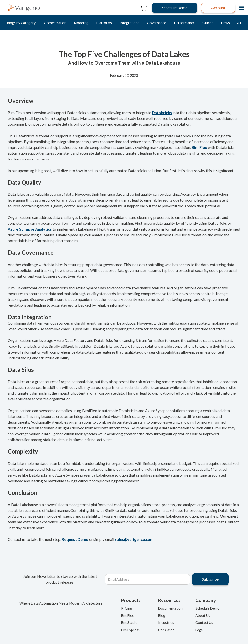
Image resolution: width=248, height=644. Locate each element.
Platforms (104, 23)
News (225, 23)
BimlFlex (199, 147)
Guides (208, 23)
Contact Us (204, 623)
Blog (162, 616)
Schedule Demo (208, 608)
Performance (184, 23)
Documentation (170, 608)
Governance (157, 23)
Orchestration (55, 23)
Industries (166, 623)
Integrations (129, 23)
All (239, 23)
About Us (203, 616)
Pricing (127, 608)
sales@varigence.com (134, 539)
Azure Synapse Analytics (30, 229)
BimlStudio (129, 623)
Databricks (162, 112)
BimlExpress (130, 630)
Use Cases (166, 630)
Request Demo (75, 539)
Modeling (81, 23)
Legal (199, 630)
